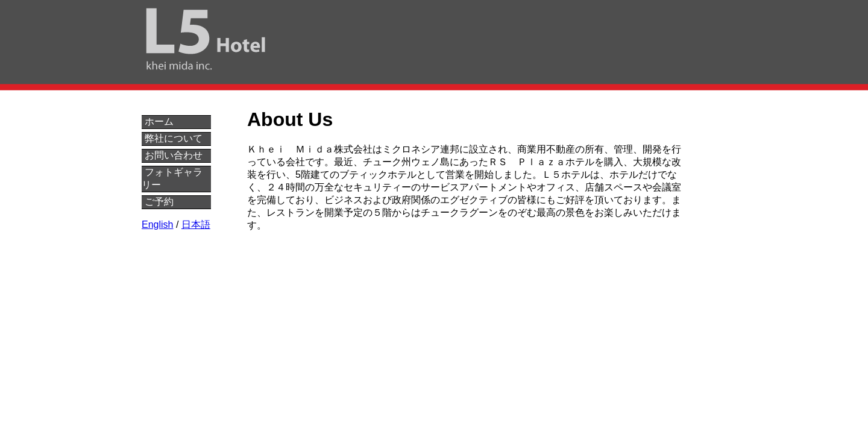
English (157, 225)
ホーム (159, 121)
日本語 (196, 225)
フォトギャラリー (172, 178)
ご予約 (159, 202)
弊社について (174, 138)
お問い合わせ (174, 155)
